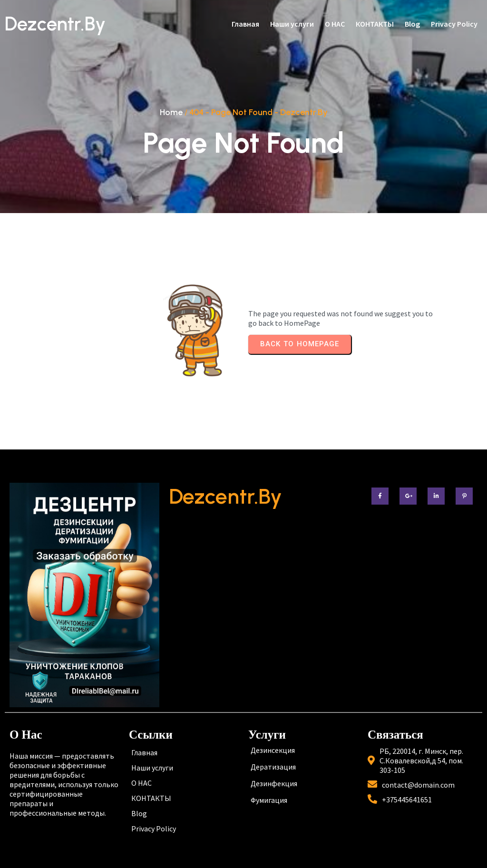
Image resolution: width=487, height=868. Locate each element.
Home (171, 112)
